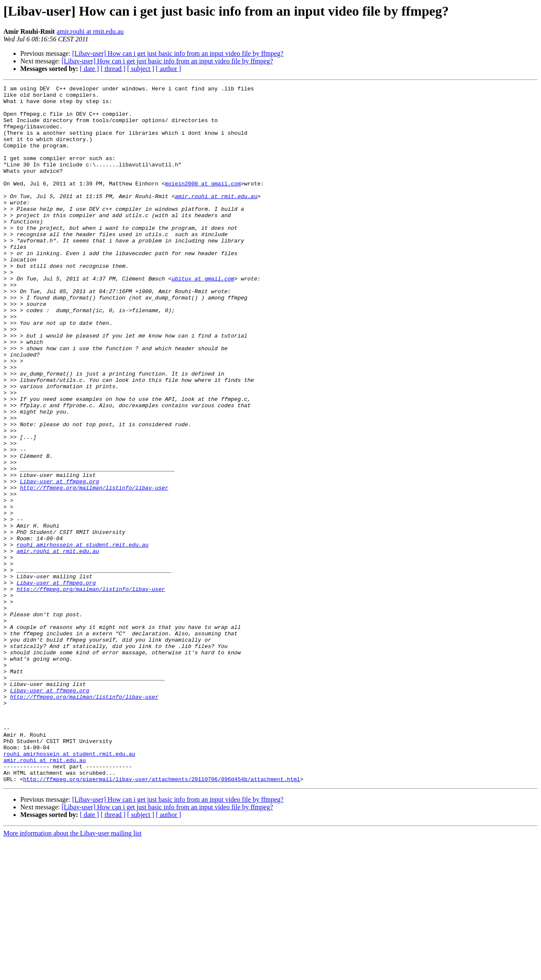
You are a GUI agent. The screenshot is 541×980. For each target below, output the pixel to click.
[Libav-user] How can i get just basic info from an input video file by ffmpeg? (178, 53)
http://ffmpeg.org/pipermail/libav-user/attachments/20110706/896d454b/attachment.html (162, 918)
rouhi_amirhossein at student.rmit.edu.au (82, 637)
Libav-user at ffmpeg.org (59, 561)
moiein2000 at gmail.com (203, 204)
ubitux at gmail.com (203, 318)
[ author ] (169, 69)
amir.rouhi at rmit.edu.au (90, 31)
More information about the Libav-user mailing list (72, 973)
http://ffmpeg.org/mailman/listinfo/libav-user (94, 569)
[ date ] (89, 69)
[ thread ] (113, 69)
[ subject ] (141, 69)
